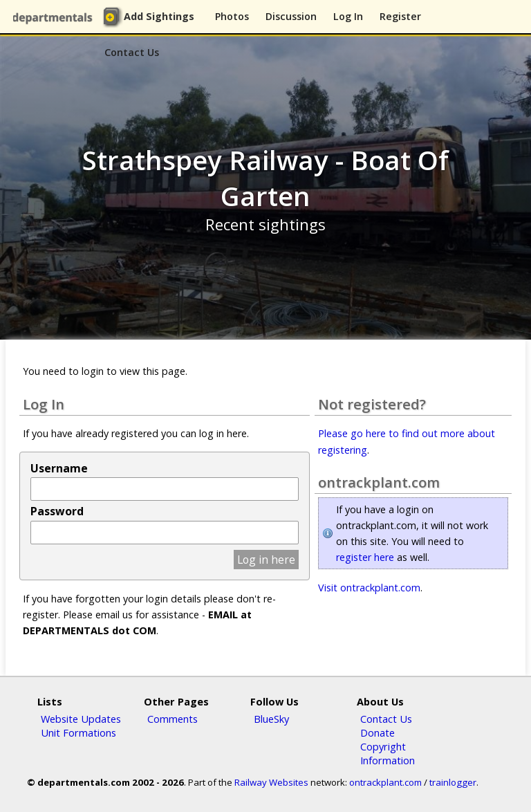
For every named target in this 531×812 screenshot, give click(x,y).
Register (400, 16)
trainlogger (453, 782)
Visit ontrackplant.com (369, 588)
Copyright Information (388, 753)
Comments (173, 719)
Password (57, 511)
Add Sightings (159, 16)
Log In (348, 16)
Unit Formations (78, 732)
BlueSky (271, 719)
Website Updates (81, 719)
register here (365, 557)
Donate (378, 732)
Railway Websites (271, 782)
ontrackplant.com (385, 782)
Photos (232, 16)
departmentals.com (55, 17)
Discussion (291, 16)
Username (59, 468)
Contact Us (132, 52)
